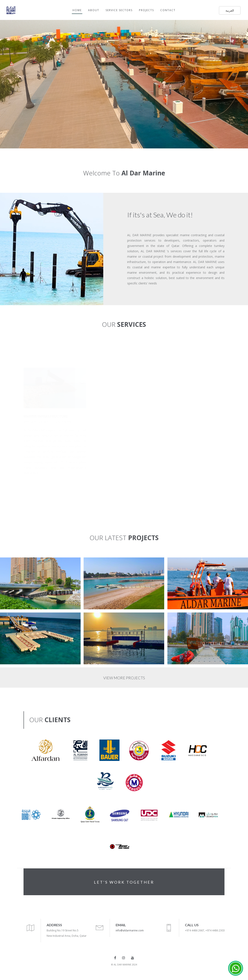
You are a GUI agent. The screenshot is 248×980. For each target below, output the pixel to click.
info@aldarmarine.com (130, 930)
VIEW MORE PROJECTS (124, 678)
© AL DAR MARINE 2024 (124, 964)
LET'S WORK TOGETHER (124, 882)
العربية (230, 10)
